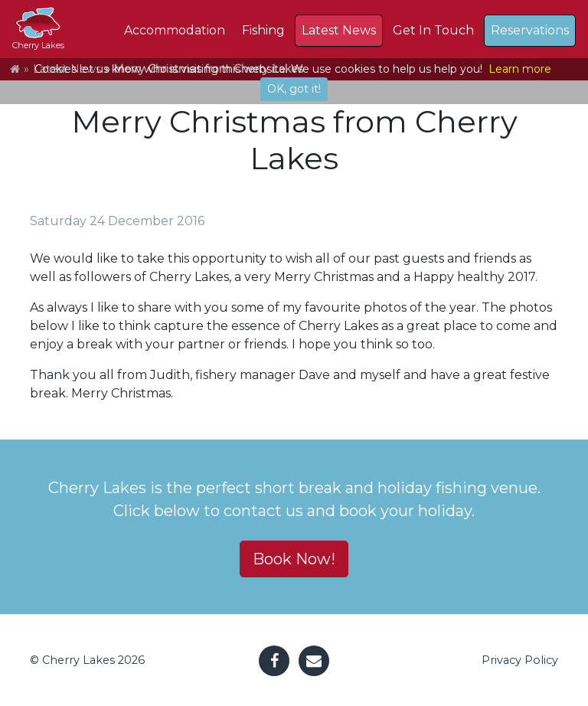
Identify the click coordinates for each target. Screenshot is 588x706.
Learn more (520, 69)
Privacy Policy (520, 660)
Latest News (339, 30)
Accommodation (175, 30)
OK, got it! (294, 89)
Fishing (263, 30)
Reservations (530, 30)
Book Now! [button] (294, 559)
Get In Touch (433, 30)
